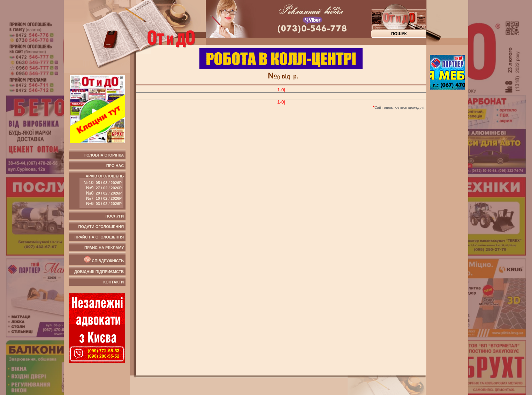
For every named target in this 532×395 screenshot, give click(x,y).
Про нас (115, 166)
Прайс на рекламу (104, 248)
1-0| (281, 90)
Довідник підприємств (99, 272)
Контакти (113, 282)
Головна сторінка (104, 155)
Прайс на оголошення (99, 237)
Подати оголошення (101, 227)
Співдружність (103, 259)
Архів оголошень (102, 191)
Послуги (115, 216)
